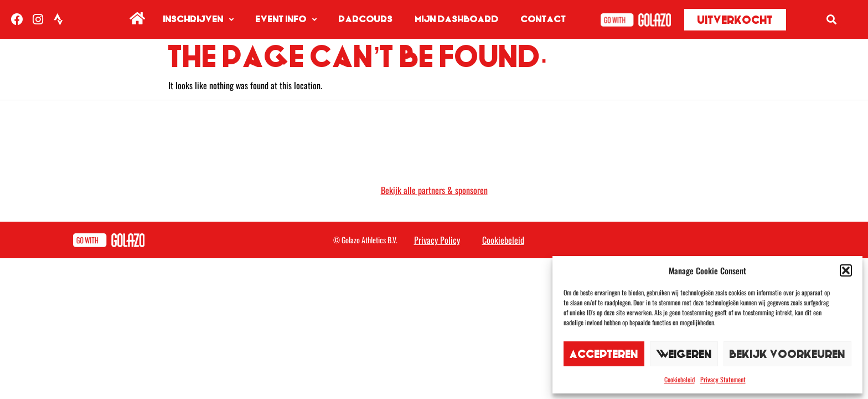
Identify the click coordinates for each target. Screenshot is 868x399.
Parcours (366, 19)
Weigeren (684, 354)
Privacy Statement (723, 379)
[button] (846, 270)
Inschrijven (198, 20)
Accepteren (604, 354)
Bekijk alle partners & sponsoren (434, 190)
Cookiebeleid (680, 379)
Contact (544, 19)
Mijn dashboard (457, 19)
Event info (286, 20)
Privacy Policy (437, 240)
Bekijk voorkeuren (787, 354)
